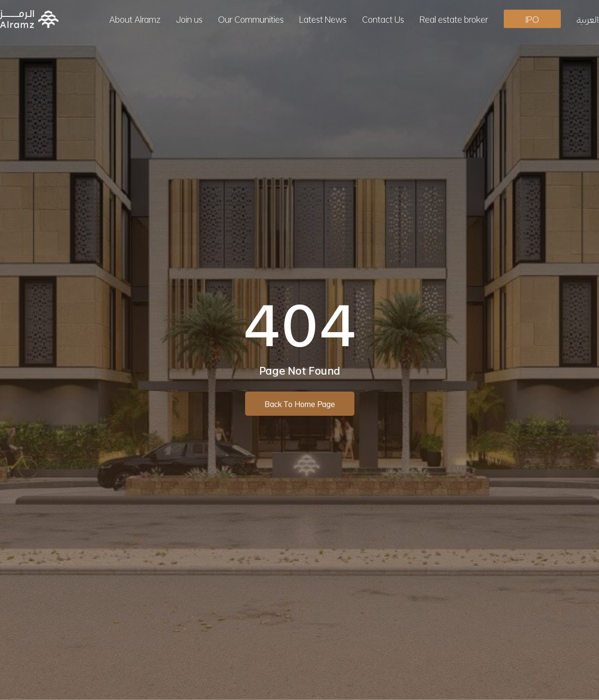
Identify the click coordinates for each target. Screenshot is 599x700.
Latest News (323, 19)
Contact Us (383, 19)
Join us (189, 19)
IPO (532, 19)
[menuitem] (588, 19)
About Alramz (135, 19)
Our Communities (251, 19)
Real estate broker (454, 19)
